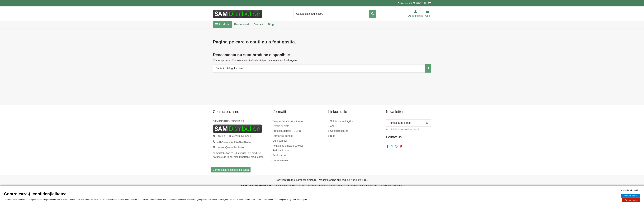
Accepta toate (630, 196)
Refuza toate (631, 200)
